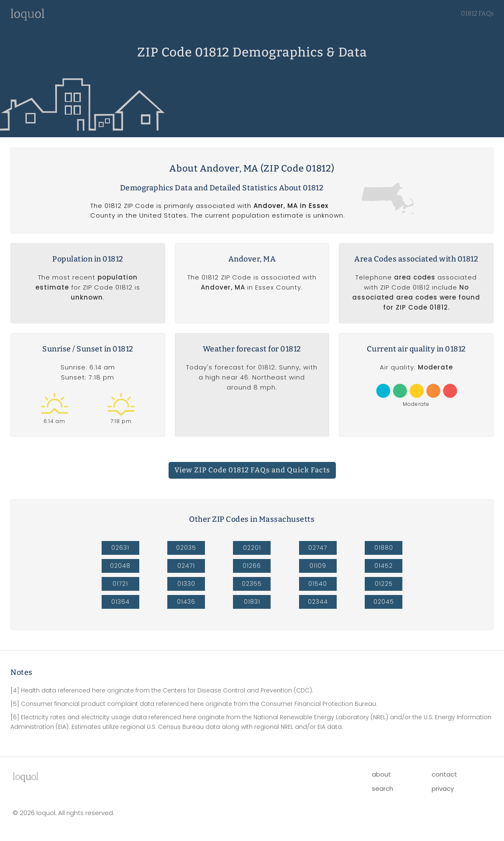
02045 (384, 602)
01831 (252, 602)
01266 (252, 566)
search (382, 788)
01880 (384, 548)
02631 (120, 548)
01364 (120, 602)
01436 (186, 602)
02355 (252, 584)
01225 (384, 584)
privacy (443, 788)
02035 (186, 548)
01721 (120, 584)
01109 (318, 566)
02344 (318, 602)
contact (444, 774)
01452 (384, 566)
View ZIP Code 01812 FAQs (252, 470)
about (381, 774)
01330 (186, 584)
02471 (186, 566)
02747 (318, 548)
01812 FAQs (477, 13)
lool (26, 777)
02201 (252, 548)
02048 (120, 566)
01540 (318, 584)
